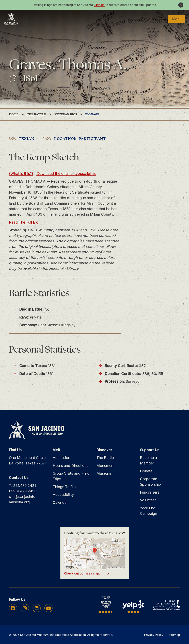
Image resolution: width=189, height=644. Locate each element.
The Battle (105, 458)
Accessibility (63, 495)
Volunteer (148, 500)
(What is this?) (21, 174)
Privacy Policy (154, 635)
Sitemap (174, 635)
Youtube (48, 608)
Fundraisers (150, 492)
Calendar (60, 502)
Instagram (25, 608)
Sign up (99, 5)
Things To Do (64, 487)
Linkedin (37, 608)
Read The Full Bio (24, 222)
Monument (105, 466)
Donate (146, 471)
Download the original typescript (64, 174)
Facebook (13, 608)
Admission (61, 458)
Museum (104, 473)
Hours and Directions (70, 466)
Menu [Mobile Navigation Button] (177, 19)
